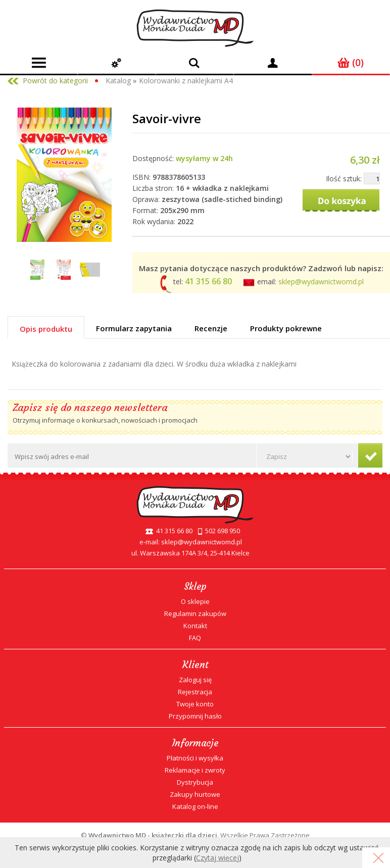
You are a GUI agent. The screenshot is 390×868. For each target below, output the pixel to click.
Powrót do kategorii (55, 81)
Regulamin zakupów (195, 614)
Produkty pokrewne (286, 328)
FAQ (195, 638)
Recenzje (211, 328)
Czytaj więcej (217, 858)
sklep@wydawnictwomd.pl (321, 282)
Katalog (118, 81)
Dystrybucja (195, 782)
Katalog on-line (195, 806)
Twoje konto (195, 704)
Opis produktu (46, 329)
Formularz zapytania (134, 328)
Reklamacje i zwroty (195, 770)
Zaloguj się (195, 680)
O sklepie (195, 601)
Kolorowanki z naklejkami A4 (186, 81)
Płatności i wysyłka (195, 758)
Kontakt (195, 626)
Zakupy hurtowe (195, 794)
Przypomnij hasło (195, 716)
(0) (351, 63)
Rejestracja (195, 692)
